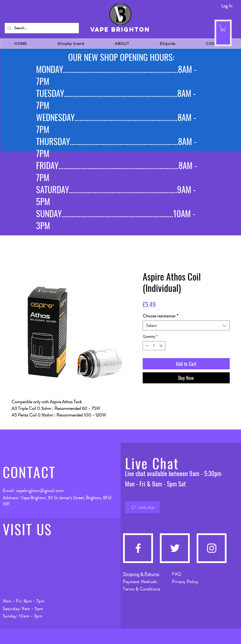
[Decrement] (146, 346)
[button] (223, 28)
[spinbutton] (154, 346)
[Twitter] (175, 548)
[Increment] (161, 346)
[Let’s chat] (142, 507)
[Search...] (41, 28)
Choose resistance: (160, 316)
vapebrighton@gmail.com (40, 491)
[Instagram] (212, 548)
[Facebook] (138, 548)
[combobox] (186, 325)
